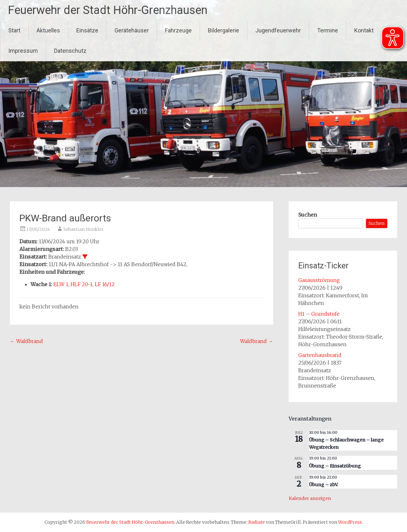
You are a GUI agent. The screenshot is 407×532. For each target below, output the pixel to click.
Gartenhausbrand (320, 355)
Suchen (308, 215)
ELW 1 (61, 284)
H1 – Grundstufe (319, 314)
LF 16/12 (105, 284)
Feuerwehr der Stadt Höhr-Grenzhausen (108, 10)
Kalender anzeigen (310, 498)
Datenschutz (70, 51)
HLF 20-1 (82, 284)
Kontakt (364, 30)
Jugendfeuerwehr (278, 30)
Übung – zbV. (324, 485)
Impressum (23, 51)
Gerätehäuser (132, 30)
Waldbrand (26, 341)
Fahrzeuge (178, 30)
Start (14, 30)
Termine (328, 30)
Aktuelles (48, 30)
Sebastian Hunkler (84, 229)
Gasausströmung (319, 280)
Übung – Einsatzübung (335, 466)
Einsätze (87, 30)
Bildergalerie (224, 30)
